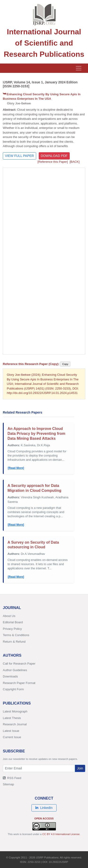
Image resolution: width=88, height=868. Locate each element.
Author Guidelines (15, 670)
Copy (65, 364)
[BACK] (75, 162)
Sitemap (8, 784)
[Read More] (16, 468)
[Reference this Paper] (53, 162)
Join (80, 768)
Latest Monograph (15, 711)
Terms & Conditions (16, 635)
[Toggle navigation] (79, 68)
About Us (9, 616)
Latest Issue (11, 731)
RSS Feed (12, 778)
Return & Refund (14, 642)
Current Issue (12, 737)
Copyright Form (13, 689)
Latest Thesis (12, 718)
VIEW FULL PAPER (19, 156)
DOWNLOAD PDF (54, 156)
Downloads (10, 676)
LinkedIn (44, 808)
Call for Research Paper (19, 664)
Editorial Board (13, 622)
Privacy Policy (12, 629)
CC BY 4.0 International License (61, 834)
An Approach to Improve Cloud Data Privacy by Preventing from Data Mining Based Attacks (36, 434)
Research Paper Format (19, 683)
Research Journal (15, 724)
